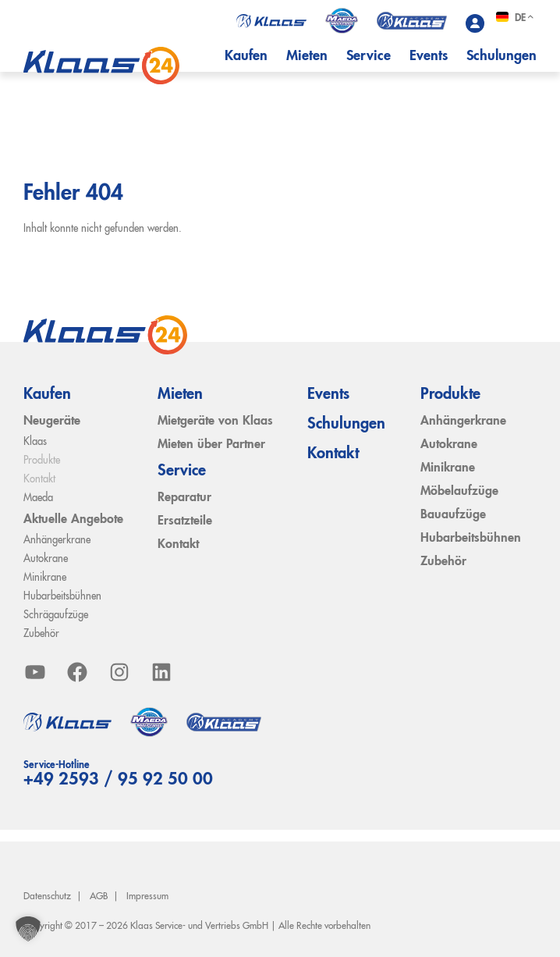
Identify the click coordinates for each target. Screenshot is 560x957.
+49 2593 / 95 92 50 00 (118, 780)
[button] (28, 929)
